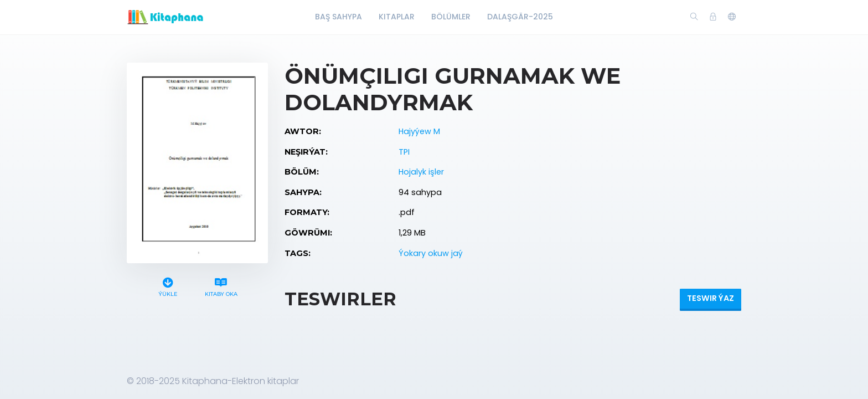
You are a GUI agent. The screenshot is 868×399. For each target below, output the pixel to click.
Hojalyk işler (421, 172)
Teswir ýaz (711, 298)
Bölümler (451, 17)
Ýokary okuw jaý (431, 253)
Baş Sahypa (339, 17)
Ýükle (168, 286)
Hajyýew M (419, 131)
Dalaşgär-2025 (520, 17)
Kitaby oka (221, 286)
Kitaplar (397, 17)
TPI (404, 152)
